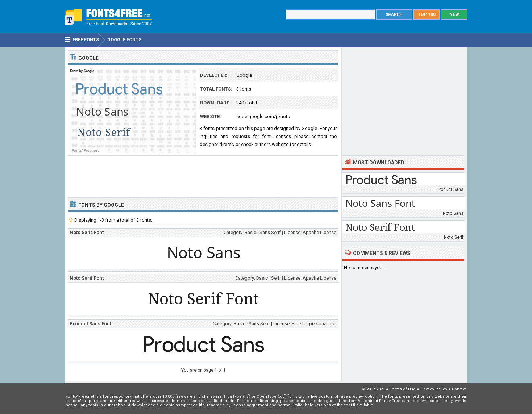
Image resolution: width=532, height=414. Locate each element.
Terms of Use (403, 389)
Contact (459, 389)
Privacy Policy (434, 389)
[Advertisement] (203, 176)
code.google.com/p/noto (263, 116)
